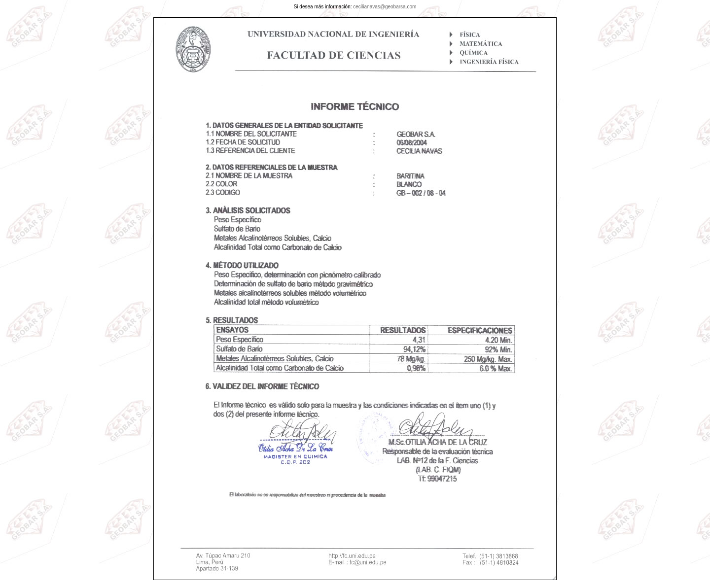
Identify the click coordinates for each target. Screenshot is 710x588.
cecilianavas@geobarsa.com (385, 7)
